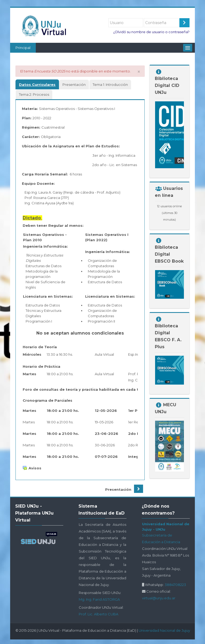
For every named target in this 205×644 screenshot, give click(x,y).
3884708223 (175, 585)
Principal (23, 48)
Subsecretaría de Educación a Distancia (161, 538)
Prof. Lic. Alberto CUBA (98, 614)
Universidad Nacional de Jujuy (164, 630)
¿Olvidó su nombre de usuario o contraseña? (151, 32)
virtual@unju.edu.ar (159, 598)
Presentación (118, 489)
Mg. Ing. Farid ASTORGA (99, 599)
